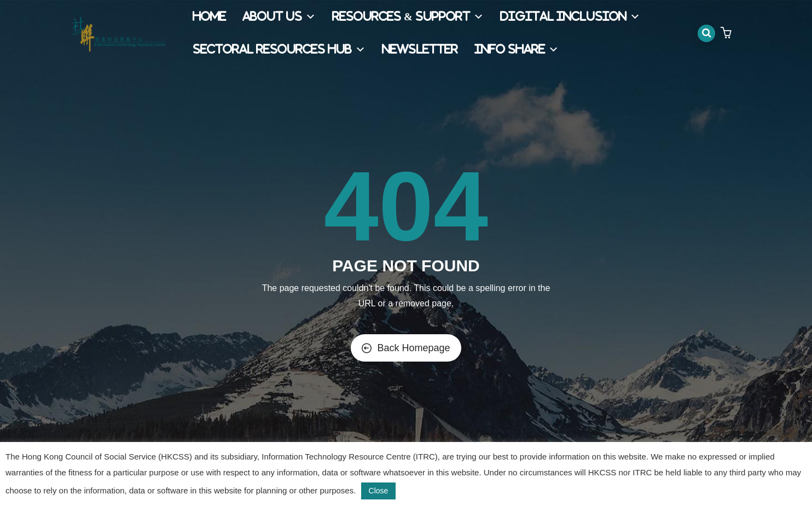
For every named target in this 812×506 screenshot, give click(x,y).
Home (209, 17)
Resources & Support (408, 17)
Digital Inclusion (570, 17)
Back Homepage (406, 348)
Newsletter (420, 50)
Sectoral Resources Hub (279, 50)
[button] (727, 34)
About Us (279, 17)
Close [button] (379, 491)
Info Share (517, 50)
